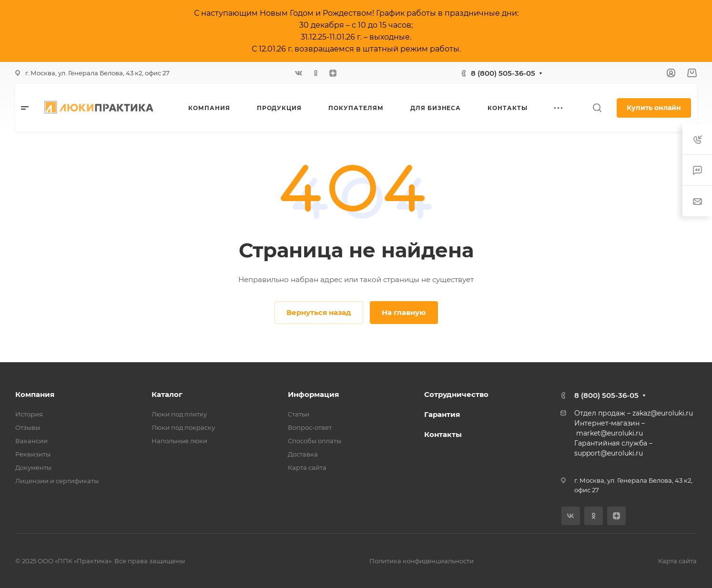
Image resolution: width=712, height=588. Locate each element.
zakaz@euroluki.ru (663, 413)
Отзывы (28, 427)
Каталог (167, 394)
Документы (33, 467)
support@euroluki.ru (609, 453)
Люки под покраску (183, 427)
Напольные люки (179, 441)
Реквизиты (33, 454)
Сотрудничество (456, 394)
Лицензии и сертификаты (57, 481)
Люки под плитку (179, 414)
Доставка (303, 454)
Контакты (443, 434)
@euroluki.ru (622, 433)
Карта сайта (307, 467)
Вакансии (31, 441)
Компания (35, 394)
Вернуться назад (319, 312)
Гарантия (442, 414)
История (29, 414)
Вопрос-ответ (310, 427)
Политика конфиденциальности (422, 561)
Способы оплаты (315, 441)
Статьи (299, 414)
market (588, 433)
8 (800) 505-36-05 (503, 73)
